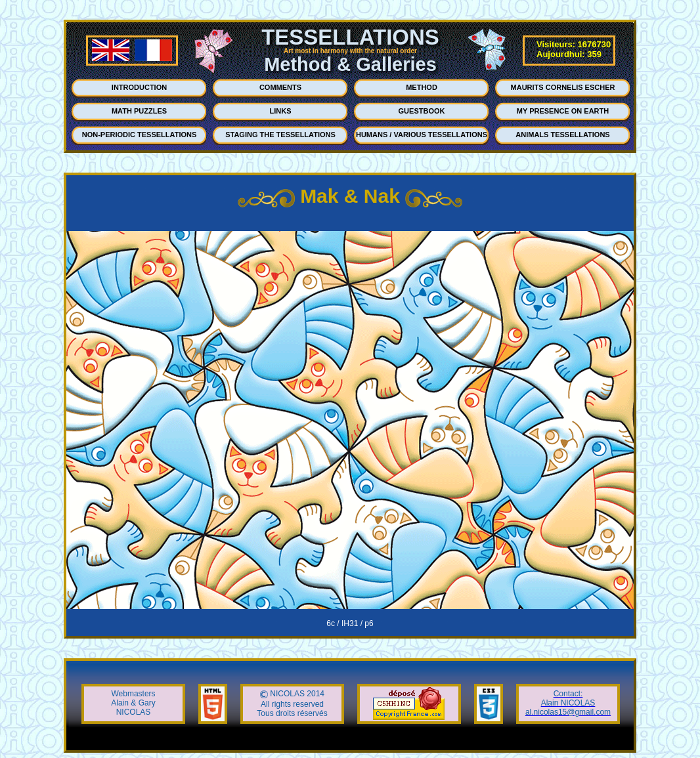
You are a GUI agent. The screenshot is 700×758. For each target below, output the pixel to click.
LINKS (281, 111)
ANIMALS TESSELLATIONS (562, 135)
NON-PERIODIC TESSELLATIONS (140, 135)
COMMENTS (280, 87)
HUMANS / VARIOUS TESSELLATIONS (422, 135)
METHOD (422, 87)
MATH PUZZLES (139, 111)
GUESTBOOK (422, 111)
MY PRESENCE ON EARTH (563, 111)
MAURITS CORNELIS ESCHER (563, 87)
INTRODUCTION (139, 87)
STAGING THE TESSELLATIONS (280, 135)
